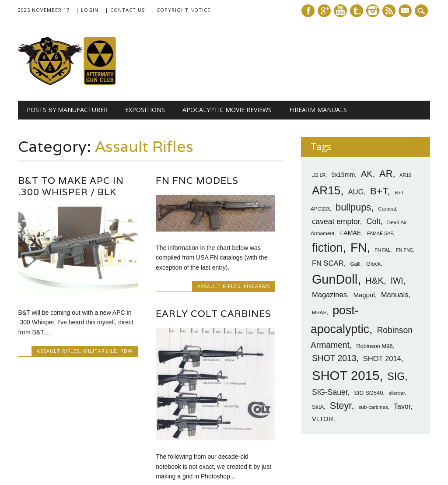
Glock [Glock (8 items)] (373, 264)
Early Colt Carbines (213, 314)
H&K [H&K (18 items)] (374, 280)
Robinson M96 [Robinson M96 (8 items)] (374, 346)
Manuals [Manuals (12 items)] (395, 295)
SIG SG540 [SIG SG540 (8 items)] (368, 393)
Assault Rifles (58, 351)
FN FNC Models (197, 181)
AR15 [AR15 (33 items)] (326, 190)
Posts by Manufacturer (67, 110)
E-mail (406, 11)
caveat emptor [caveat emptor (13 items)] (336, 221)
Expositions (145, 110)
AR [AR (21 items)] (386, 174)
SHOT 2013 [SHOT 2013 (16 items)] (334, 358)
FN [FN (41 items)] (359, 247)
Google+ (324, 11)
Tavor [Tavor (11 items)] (402, 406)
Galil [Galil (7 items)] (355, 264)
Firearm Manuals (318, 110)
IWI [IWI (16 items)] (397, 281)
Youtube (340, 11)
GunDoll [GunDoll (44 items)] (335, 279)
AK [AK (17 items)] (367, 174)
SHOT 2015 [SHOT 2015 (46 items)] (346, 375)
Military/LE (100, 351)
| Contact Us (125, 10)
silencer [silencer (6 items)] (397, 393)
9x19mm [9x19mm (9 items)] (343, 175)
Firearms (257, 286)
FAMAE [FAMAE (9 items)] (350, 233)
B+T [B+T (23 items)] (379, 191)
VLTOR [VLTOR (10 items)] (323, 419)
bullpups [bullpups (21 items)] (353, 207)
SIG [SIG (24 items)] (396, 376)
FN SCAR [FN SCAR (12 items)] (328, 263)
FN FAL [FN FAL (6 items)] (382, 250)
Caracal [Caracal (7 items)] (387, 209)
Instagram (373, 11)
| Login (87, 10)
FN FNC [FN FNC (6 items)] (404, 250)
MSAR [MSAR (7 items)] (319, 313)
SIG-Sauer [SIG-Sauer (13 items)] (330, 392)
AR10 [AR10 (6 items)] (405, 175)
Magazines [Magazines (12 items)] (329, 295)
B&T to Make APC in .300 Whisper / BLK (71, 186)
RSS (389, 11)
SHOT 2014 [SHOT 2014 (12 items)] (382, 359)
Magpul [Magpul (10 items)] (364, 295)
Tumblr (357, 11)
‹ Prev (138, 435)
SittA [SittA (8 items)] (318, 407)
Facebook (308, 11)
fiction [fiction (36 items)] (327, 248)
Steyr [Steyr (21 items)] (341, 406)
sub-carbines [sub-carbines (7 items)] (373, 407)
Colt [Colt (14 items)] (373, 221)
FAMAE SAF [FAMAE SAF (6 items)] (380, 233)
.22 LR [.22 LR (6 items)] (319, 175)
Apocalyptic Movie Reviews (227, 110)
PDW (126, 351)
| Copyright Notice (181, 10)
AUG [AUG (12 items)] (356, 192)
